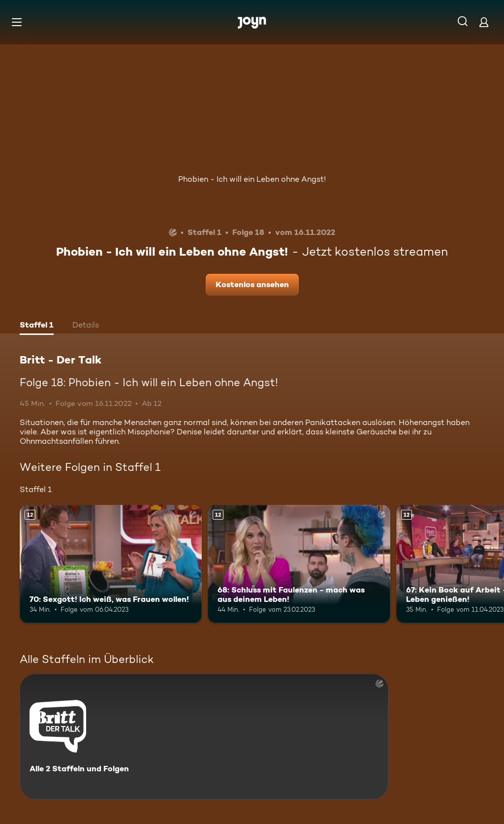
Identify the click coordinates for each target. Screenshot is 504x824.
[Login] (484, 22)
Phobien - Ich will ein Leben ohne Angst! (252, 179)
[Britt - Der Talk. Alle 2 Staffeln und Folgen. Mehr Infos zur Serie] (204, 737)
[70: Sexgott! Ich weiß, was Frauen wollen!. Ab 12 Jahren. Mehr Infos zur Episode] (111, 564)
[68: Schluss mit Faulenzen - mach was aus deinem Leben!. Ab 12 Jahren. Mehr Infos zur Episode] (299, 564)
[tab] (37, 326)
